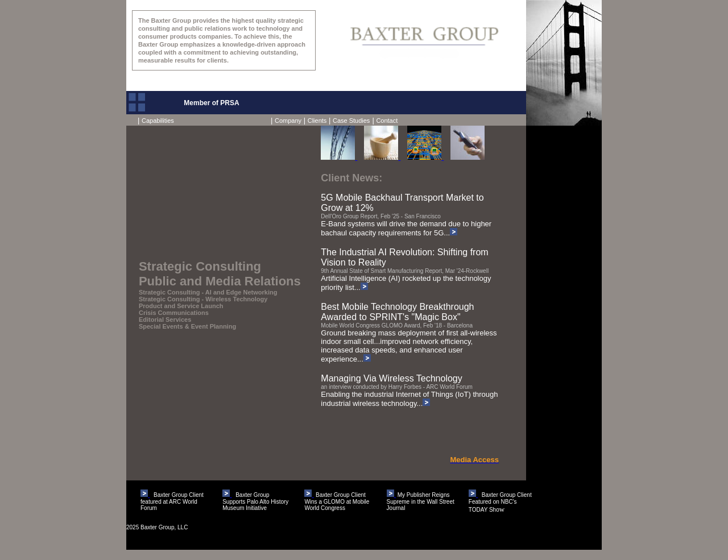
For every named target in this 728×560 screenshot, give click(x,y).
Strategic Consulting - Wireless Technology (203, 299)
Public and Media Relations (220, 281)
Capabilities (156, 121)
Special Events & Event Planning (187, 326)
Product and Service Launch (181, 306)
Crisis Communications (174, 313)
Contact (387, 121)
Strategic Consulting (200, 266)
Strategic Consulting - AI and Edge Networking (208, 292)
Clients (317, 121)
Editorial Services (165, 320)
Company (288, 121)
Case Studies (351, 121)
